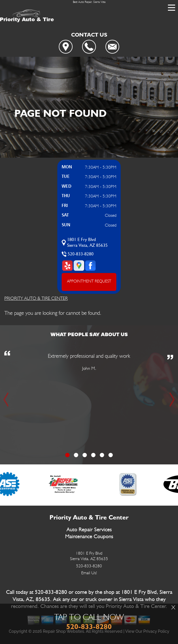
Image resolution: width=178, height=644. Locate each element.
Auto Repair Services (89, 530)
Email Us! (89, 573)
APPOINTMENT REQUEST (89, 281)
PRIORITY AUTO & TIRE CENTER (36, 298)
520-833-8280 (81, 254)
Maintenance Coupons (89, 537)
